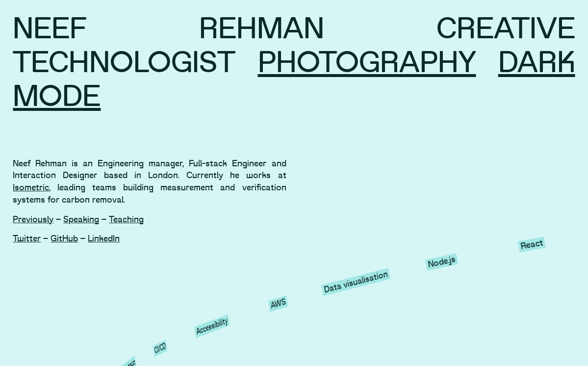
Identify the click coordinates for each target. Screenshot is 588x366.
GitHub (64, 239)
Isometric (31, 188)
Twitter (27, 239)
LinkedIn (104, 239)
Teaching (126, 220)
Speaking (81, 220)
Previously (33, 220)
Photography (367, 63)
